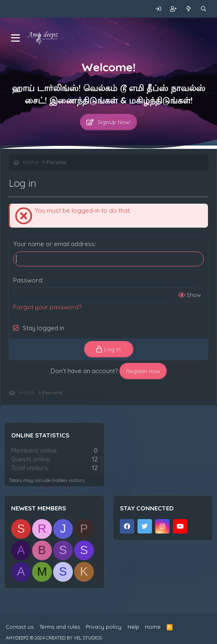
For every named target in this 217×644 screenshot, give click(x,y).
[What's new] (189, 9)
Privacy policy (104, 627)
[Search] (204, 9)
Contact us (20, 627)
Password (28, 280)
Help (133, 627)
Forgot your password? (47, 307)
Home (153, 627)
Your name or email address (54, 244)
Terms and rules (60, 627)
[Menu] (15, 38)
